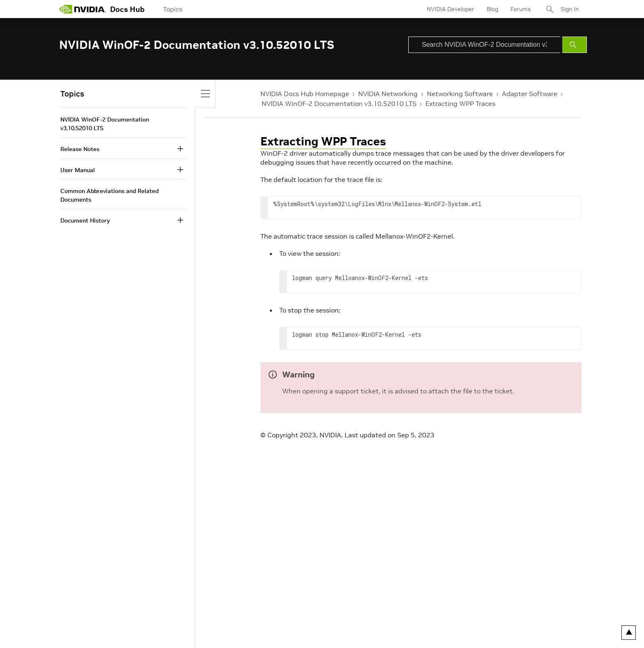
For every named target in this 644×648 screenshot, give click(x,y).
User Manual (78, 170)
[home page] (83, 9)
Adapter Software (530, 94)
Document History (85, 221)
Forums (521, 9)
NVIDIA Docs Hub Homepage (305, 94)
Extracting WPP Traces (460, 103)
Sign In (570, 9)
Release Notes (80, 149)
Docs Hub (127, 9)
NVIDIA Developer (451, 9)
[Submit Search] (575, 45)
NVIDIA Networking (388, 94)
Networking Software (460, 94)
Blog (492, 9)
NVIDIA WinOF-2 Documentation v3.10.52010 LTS (339, 103)
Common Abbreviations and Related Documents (109, 195)
